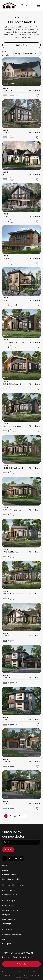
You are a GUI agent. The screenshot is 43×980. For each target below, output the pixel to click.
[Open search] (22, 5)
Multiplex (6, 915)
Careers (5, 939)
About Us (6, 870)
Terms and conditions (16, 972)
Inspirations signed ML (11, 879)
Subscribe (8, 849)
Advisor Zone (27, 972)
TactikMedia (25, 978)
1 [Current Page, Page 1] (6, 816)
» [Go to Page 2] (24, 816)
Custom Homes (8, 906)
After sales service (9, 890)
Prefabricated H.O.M (10, 910)
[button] (38, 5)
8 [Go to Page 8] (20, 816)
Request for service (10, 895)
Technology (7, 924)
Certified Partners (9, 875)
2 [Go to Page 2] (10, 816)
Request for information (12, 935)
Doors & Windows (9, 919)
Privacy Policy (6, 972)
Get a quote (7, 944)
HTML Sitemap (36, 972)
